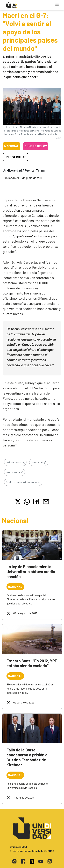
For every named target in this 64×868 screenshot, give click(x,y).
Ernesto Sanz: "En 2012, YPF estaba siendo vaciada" (32, 663)
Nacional (12, 146)
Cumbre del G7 (36, 146)
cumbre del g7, (39, 462)
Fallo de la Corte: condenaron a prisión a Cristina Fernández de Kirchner (27, 757)
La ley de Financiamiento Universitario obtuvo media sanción (31, 572)
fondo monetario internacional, (23, 482)
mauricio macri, (15, 472)
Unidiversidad (15, 157)
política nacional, (15, 462)
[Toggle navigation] (57, 4)
